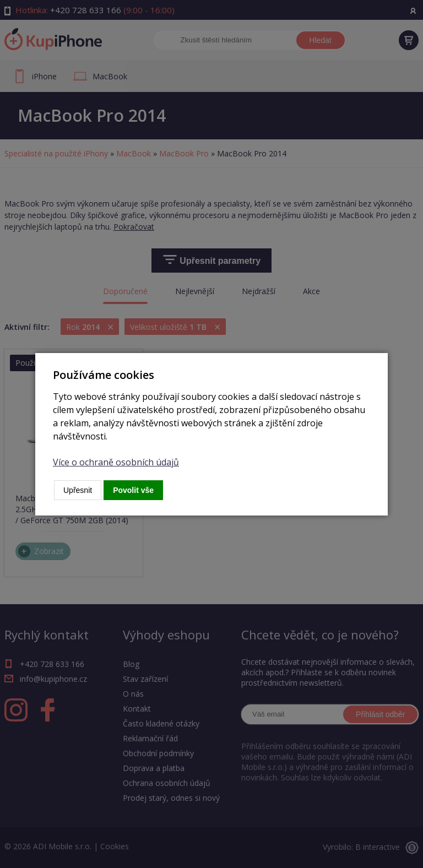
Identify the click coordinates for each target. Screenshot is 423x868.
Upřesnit (78, 490)
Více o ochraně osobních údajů (116, 462)
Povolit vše (133, 490)
